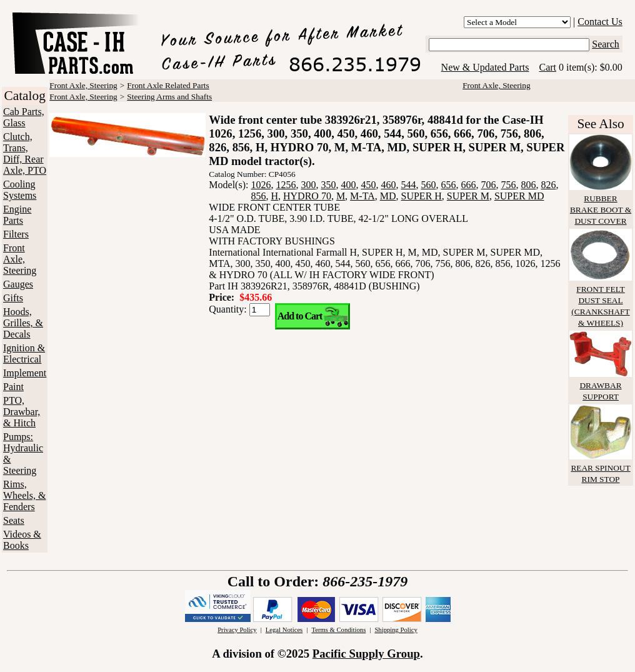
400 (348, 185)
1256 (286, 185)
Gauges (18, 284)
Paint (13, 387)
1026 (261, 185)
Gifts (13, 298)
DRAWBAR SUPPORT (601, 385)
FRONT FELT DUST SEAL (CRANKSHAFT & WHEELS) (601, 300)
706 (488, 185)
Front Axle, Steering (20, 259)
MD (388, 196)
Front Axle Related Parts (168, 85)
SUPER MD (519, 196)
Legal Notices (284, 630)
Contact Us (600, 22)
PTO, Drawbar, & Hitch (22, 412)
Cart (547, 67)
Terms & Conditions (338, 630)
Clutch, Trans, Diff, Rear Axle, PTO (25, 153)
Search (606, 44)
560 (428, 185)
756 (508, 185)
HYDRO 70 (307, 196)
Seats (14, 520)
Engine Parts (17, 215)
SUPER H (422, 196)
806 (528, 185)
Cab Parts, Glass (24, 117)
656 (448, 185)
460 (388, 185)
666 (468, 185)
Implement (25, 373)
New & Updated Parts (485, 67)
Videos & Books (22, 540)
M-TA (362, 196)
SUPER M (468, 196)
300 (308, 185)
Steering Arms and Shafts (169, 97)
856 (258, 196)
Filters (16, 234)
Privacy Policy (237, 630)
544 (408, 185)
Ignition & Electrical (24, 354)
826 (548, 185)
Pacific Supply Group (366, 654)
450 (368, 185)
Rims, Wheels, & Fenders (24, 495)
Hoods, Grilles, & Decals (23, 323)
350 (328, 185)
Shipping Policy (396, 630)
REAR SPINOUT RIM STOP (601, 468)
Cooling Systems (20, 190)
